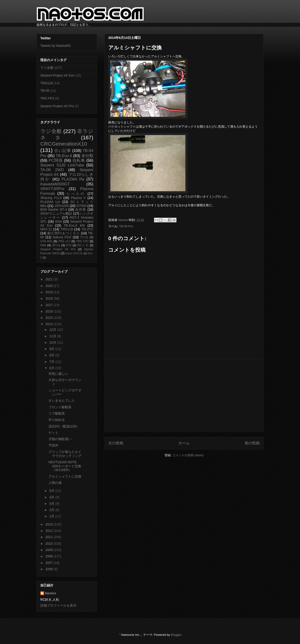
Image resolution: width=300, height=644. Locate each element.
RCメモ (83, 245)
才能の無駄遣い (60, 439)
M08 (43, 245)
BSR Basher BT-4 (54, 210)
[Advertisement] (184, 396)
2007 (50, 563)
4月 (52, 497)
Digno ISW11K (74, 253)
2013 (50, 524)
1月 (52, 516)
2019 (50, 292)
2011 (50, 537)
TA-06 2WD (52, 170)
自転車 (79, 160)
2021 (50, 279)
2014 (50, 324)
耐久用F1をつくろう (64, 233)
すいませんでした (62, 401)
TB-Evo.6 (64, 156)
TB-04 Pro (126, 226)
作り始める (57, 420)
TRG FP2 (47, 98)
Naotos (51, 593)
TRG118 (47, 83)
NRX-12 (46, 229)
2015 (50, 318)
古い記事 (62, 151)
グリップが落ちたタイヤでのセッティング (65, 454)
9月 (52, 349)
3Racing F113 (51, 198)
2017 (50, 305)
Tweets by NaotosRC (56, 46)
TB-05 (45, 91)
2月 (52, 510)
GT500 (81, 206)
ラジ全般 (47, 68)
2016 (50, 311)
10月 (53, 342)
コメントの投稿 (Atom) (188, 455)
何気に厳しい (58, 374)
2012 (50, 531)
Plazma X (78, 198)
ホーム (184, 443)
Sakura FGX (62, 237)
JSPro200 (62, 206)
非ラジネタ (67, 134)
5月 (52, 491)
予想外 (53, 445)
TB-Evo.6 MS (74, 225)
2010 (50, 544)
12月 (53, 330)
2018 (50, 298)
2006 (50, 569)
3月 (52, 504)
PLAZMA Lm (50, 202)
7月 (52, 362)
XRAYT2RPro (52, 189)
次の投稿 (116, 443)
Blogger (176, 635)
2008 (50, 556)
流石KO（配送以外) (63, 426)
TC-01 (84, 237)
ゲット (53, 433)
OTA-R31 (46, 241)
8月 (52, 355)
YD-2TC (87, 229)
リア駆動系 (57, 413)
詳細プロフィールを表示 (58, 605)
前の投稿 (252, 443)
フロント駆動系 (60, 407)
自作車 (81, 210)
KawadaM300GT (55, 184)
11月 (53, 336)
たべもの (76, 194)
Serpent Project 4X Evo (57, 75)
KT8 (69, 245)
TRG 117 (64, 241)
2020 (50, 286)
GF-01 (56, 245)
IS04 (58, 221)
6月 (52, 368)
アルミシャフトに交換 (65, 476)
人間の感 (55, 483)
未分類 (87, 156)
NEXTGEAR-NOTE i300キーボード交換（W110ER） (65, 466)
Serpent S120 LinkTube (62, 165)
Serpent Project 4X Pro (57, 106)
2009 (50, 550)
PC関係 (56, 160)
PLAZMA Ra (73, 179)
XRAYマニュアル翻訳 (56, 213)
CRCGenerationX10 (64, 144)
